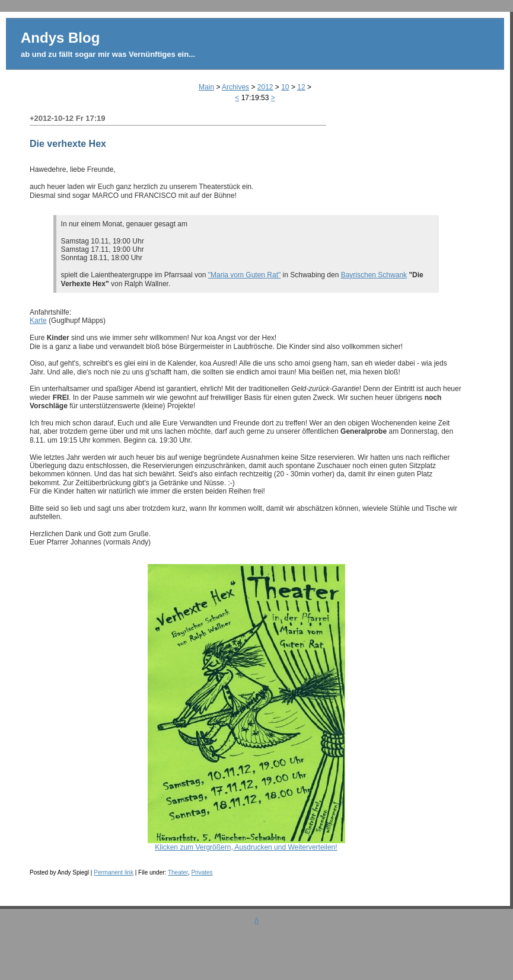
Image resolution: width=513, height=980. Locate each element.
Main (206, 87)
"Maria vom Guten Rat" (245, 275)
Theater (178, 872)
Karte (38, 321)
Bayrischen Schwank (374, 275)
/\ (256, 921)
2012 (265, 87)
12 (301, 87)
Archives (235, 87)
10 (285, 87)
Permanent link (114, 872)
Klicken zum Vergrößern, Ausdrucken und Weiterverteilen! (246, 844)
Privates (202, 872)
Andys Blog (60, 38)
